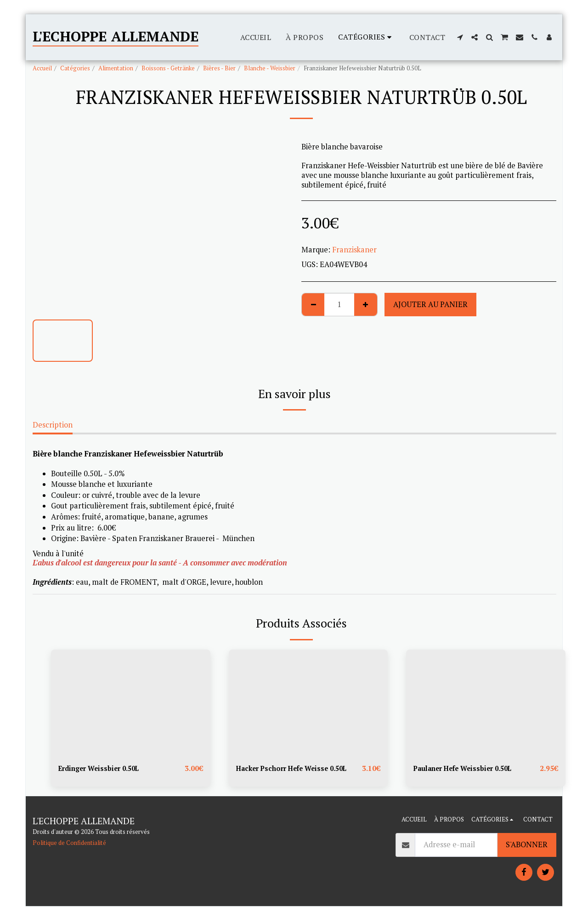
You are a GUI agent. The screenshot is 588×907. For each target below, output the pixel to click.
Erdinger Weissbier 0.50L (103, 769)
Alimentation (116, 68)
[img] (131, 703)
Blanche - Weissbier (270, 68)
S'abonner (527, 845)
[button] (460, 37)
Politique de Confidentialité (69, 844)
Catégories (75, 68)
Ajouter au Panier (430, 304)
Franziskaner (354, 250)
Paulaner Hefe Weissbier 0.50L (469, 769)
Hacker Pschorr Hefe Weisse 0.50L (298, 769)
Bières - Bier (219, 68)
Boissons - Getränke (168, 68)
